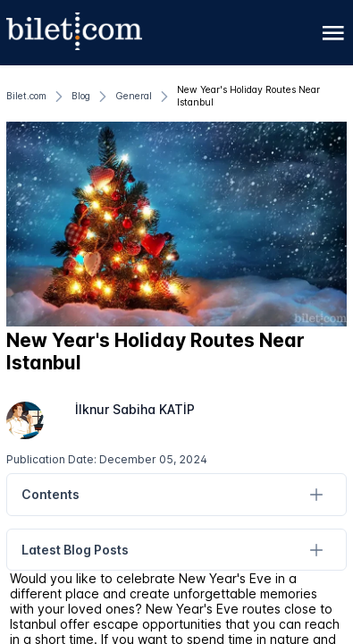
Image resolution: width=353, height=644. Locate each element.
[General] (134, 97)
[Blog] (81, 97)
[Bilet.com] (26, 97)
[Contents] (316, 495)
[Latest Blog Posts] (316, 550)
